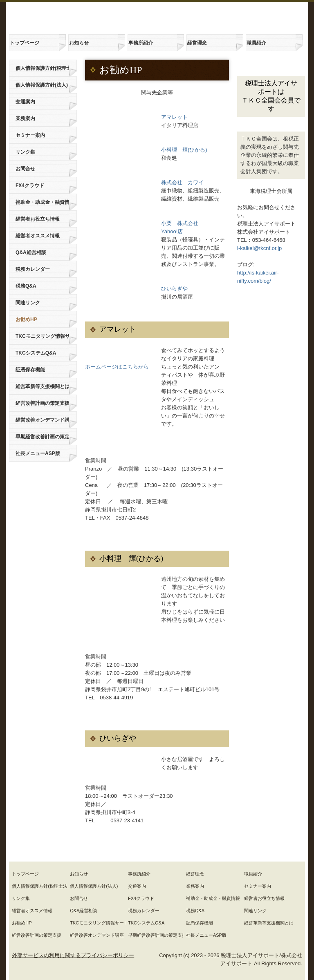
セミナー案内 (30, 135)
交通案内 (25, 102)
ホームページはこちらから (117, 367)
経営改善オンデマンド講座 (42, 420)
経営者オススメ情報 (38, 236)
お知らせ (79, 43)
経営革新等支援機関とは (42, 386)
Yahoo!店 (172, 231)
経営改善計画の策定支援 (42, 403)
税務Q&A (26, 286)
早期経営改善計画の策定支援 (42, 437)
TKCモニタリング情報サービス (42, 336)
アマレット (174, 117)
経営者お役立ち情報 (38, 219)
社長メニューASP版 (38, 453)
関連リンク (28, 303)
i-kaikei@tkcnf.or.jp (259, 248)
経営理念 (197, 43)
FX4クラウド (30, 185)
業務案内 (25, 118)
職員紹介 (256, 43)
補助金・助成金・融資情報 (42, 202)
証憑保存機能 (30, 370)
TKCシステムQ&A (36, 353)
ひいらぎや (174, 289)
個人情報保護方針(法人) (42, 85)
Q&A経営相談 (31, 252)
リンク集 (25, 152)
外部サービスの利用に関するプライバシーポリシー (73, 955)
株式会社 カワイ (182, 182)
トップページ (25, 43)
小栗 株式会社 (180, 223)
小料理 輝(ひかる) (184, 150)
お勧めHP (26, 319)
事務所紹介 (141, 43)
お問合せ (25, 169)
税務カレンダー (33, 269)
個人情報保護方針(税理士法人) (42, 68)
